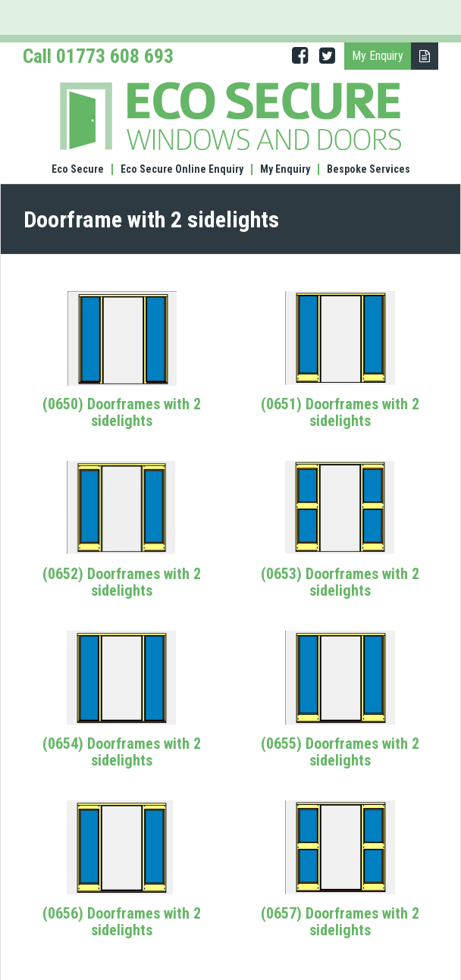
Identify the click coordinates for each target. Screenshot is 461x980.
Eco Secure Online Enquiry (182, 169)
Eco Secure (78, 169)
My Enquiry (285, 169)
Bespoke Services (368, 169)
